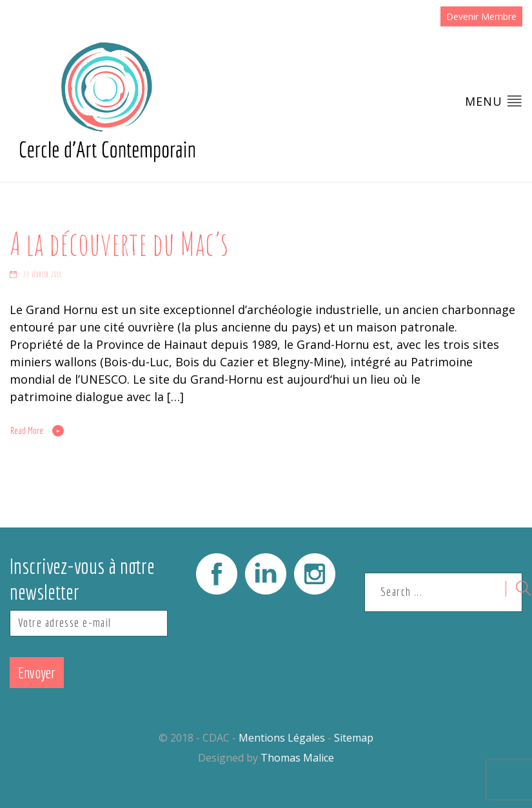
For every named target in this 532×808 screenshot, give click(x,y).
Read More (27, 431)
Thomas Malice (297, 758)
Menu (494, 101)
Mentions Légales (282, 738)
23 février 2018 (43, 275)
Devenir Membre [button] (481, 16)
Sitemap (354, 738)
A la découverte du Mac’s (119, 243)
